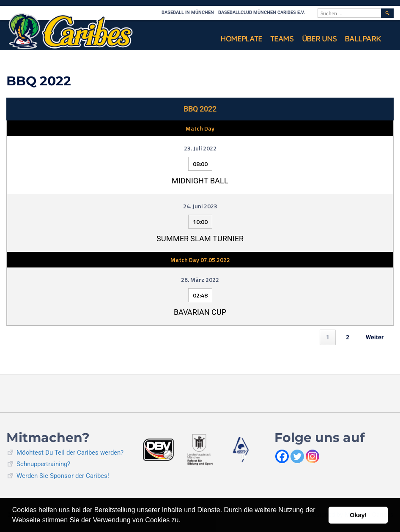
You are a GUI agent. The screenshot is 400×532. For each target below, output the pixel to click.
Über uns (319, 39)
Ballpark (363, 39)
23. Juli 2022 (200, 148)
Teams (282, 39)
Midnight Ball (200, 181)
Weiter (375, 337)
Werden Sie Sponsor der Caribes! (63, 476)
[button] (184, 521)
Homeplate (241, 39)
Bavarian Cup (200, 312)
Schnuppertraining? (43, 464)
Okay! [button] (358, 515)
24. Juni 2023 (200, 206)
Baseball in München (188, 12)
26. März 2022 (200, 280)
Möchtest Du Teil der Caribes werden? (70, 453)
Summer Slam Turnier (200, 239)
